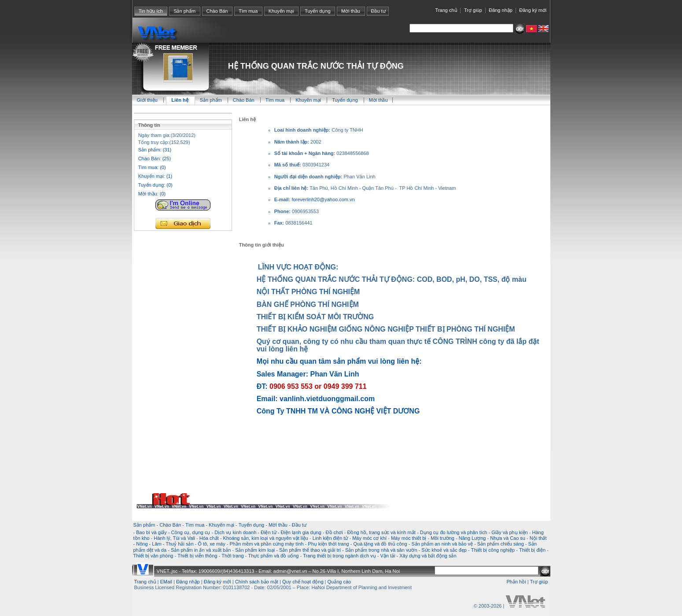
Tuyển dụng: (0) (155, 185)
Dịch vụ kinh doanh (235, 532)
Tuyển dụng (317, 11)
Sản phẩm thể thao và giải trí (310, 550)
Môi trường (442, 538)
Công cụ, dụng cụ (191, 532)
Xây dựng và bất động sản (428, 556)
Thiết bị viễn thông (197, 556)
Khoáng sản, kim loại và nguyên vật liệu (265, 538)
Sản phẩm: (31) (155, 150)
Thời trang (232, 556)
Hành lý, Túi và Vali (174, 538)
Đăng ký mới (533, 10)
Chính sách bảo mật (257, 582)
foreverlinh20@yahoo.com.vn (323, 199)
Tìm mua (248, 11)
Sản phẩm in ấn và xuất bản (201, 550)
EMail (166, 582)
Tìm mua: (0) (152, 167)
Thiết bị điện (532, 550)
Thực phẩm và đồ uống (273, 556)
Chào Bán (217, 11)
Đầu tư (378, 11)
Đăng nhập (501, 10)
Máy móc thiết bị (409, 538)
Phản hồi (516, 582)
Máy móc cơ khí (369, 538)
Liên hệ (180, 100)
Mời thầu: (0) (152, 194)
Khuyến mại (281, 11)
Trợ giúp (473, 10)
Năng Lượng (472, 538)
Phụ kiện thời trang (328, 544)
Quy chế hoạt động (303, 582)
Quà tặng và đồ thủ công (380, 544)
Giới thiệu (147, 100)
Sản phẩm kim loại (255, 550)
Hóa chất (209, 538)
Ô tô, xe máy (211, 544)
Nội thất (538, 538)
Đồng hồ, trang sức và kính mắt (381, 532)
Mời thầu (351, 11)
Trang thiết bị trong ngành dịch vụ (339, 556)
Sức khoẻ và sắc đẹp (444, 550)
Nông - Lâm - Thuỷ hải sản (165, 544)
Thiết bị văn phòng (153, 556)
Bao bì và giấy (151, 532)
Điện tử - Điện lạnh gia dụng (291, 532)
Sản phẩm (184, 11)
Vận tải (387, 556)
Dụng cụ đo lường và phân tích (454, 532)
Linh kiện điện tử (330, 538)
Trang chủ (446, 10)
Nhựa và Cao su (508, 538)
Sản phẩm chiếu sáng (501, 544)
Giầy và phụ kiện (510, 532)
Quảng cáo (339, 582)
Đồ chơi (334, 532)
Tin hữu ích (151, 11)
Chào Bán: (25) (155, 159)
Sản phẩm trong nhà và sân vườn (381, 550)
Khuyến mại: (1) (155, 176)
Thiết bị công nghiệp (493, 550)
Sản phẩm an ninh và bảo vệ (442, 544)
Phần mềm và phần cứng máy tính (266, 544)
